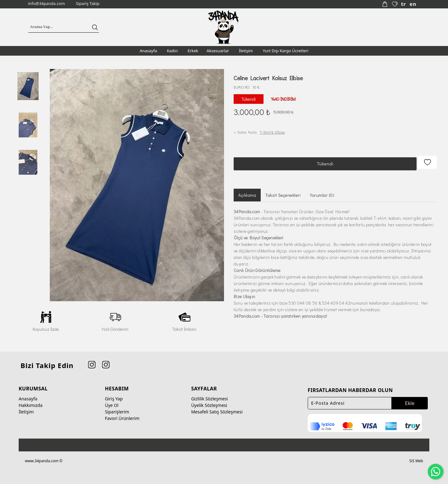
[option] (28, 86)
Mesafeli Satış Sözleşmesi (217, 409)
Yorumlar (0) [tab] (322, 190)
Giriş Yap (114, 396)
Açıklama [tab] (247, 190)
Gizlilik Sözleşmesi (209, 396)
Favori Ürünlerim (122, 416)
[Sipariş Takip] (87, 4)
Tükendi (324, 160)
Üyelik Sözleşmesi (209, 403)
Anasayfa (28, 396)
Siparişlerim (117, 409)
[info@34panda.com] (46, 4)
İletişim (26, 409)
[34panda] (224, 26)
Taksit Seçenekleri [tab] (283, 190)
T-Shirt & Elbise (272, 130)
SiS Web (416, 458)
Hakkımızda (31, 403)
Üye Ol (112, 403)
